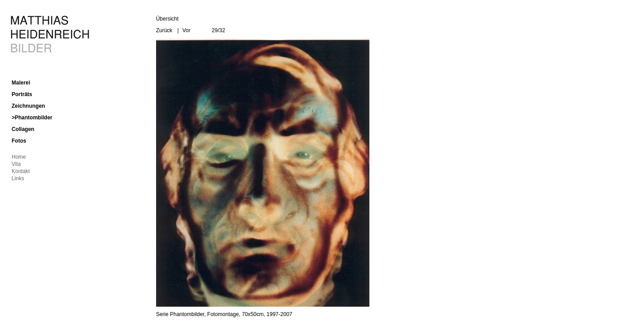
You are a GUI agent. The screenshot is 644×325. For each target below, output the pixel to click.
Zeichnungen (28, 106)
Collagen (23, 129)
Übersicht (167, 19)
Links (18, 178)
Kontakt (21, 171)
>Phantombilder (32, 118)
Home (19, 157)
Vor (186, 30)
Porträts (22, 94)
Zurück (164, 30)
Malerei (21, 83)
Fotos (19, 141)
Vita (16, 164)
